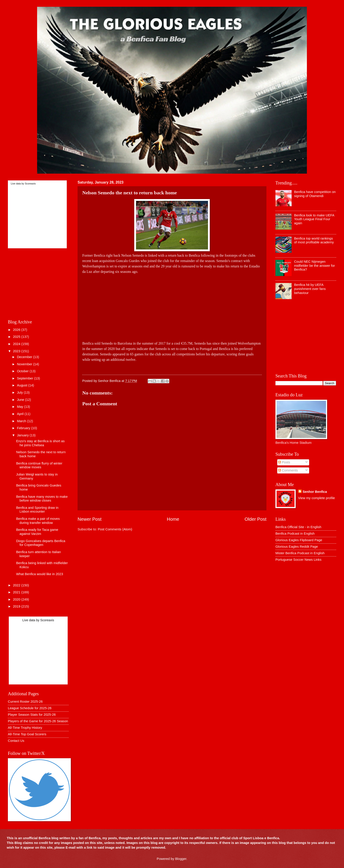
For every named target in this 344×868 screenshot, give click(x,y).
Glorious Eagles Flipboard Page (299, 540)
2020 (17, 599)
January (23, 435)
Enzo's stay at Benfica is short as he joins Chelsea (40, 443)
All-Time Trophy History (25, 728)
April (21, 414)
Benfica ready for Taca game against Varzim (37, 532)
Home (173, 519)
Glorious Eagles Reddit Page (297, 547)
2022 (17, 585)
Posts (284, 462)
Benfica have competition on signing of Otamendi (315, 194)
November (25, 364)
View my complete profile (316, 498)
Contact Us (16, 741)
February (24, 428)
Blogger (181, 859)
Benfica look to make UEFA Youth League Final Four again (314, 219)
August (22, 385)
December (25, 357)
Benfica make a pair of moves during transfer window (38, 521)
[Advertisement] (172, 306)
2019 (17, 606)
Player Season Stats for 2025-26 (32, 715)
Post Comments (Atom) (115, 529)
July (20, 393)
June (21, 400)
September (25, 378)
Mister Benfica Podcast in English (300, 553)
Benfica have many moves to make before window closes (42, 499)
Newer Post (89, 519)
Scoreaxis (30, 184)
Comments (288, 470)
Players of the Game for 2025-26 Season (38, 721)
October (23, 371)
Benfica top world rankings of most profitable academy (314, 240)
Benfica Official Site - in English (298, 527)
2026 (17, 330)
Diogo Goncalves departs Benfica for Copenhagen (41, 543)
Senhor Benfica (315, 492)
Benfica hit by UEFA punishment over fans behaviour (310, 289)
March (22, 421)
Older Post (256, 519)
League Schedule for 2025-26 (30, 708)
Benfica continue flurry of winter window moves (39, 465)
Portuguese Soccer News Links (298, 560)
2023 (17, 351)
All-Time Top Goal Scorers (27, 734)
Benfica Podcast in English (295, 534)
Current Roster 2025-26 (25, 702)
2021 (17, 592)
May (20, 407)
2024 (17, 344)
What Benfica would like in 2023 (40, 574)
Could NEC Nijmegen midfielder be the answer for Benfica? (315, 266)
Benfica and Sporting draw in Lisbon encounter (37, 510)
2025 (17, 337)
